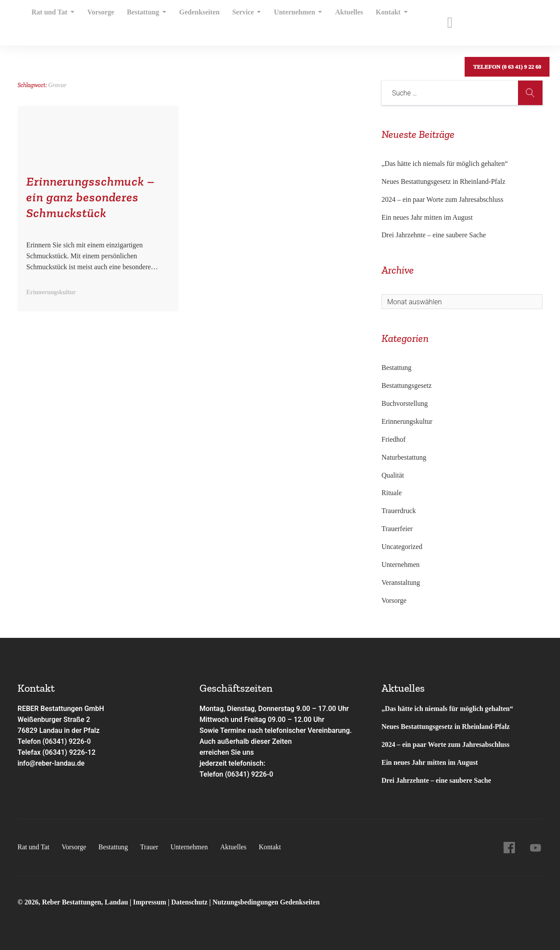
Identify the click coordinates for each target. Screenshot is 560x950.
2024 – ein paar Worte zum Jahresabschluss (442, 199)
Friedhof (394, 439)
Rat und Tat (53, 19)
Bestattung (142, 19)
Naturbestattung (404, 457)
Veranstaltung (401, 582)
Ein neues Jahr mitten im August (427, 217)
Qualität (393, 475)
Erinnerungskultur (407, 421)
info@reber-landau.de (52, 763)
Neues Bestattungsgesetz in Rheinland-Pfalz (444, 181)
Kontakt (378, 19)
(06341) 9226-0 (249, 774)
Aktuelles (337, 19)
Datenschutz (190, 902)
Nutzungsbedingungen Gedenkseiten (268, 902)
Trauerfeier (397, 529)
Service (239, 19)
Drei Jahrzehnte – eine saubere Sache (434, 235)
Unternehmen (288, 19)
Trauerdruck (399, 511)
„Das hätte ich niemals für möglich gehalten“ (445, 164)
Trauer (151, 847)
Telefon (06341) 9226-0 (55, 741)
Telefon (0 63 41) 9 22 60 (507, 19)
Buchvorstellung (405, 403)
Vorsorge (99, 19)
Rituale (392, 493)
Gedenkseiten (193, 19)
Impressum (151, 902)
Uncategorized (402, 547)
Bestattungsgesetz (407, 385)
